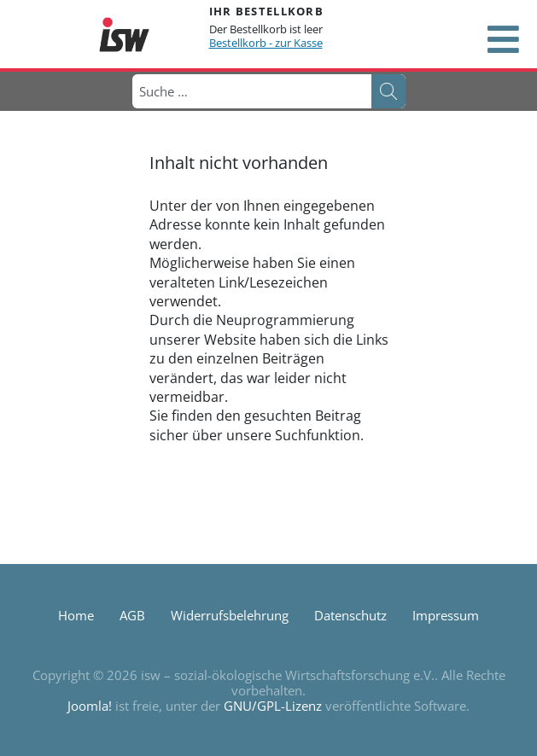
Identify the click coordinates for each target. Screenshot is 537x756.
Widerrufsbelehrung (230, 615)
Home (76, 615)
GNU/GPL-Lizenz (273, 706)
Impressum (446, 615)
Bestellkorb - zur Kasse (266, 43)
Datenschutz (350, 615)
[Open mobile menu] (503, 39)
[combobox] (251, 91)
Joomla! (90, 706)
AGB (132, 615)
